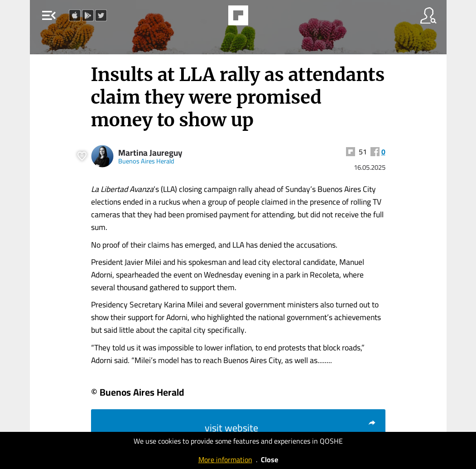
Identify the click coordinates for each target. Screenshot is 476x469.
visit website (291, 428)
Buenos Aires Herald (146, 161)
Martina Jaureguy (150, 153)
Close (269, 459)
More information (225, 459)
